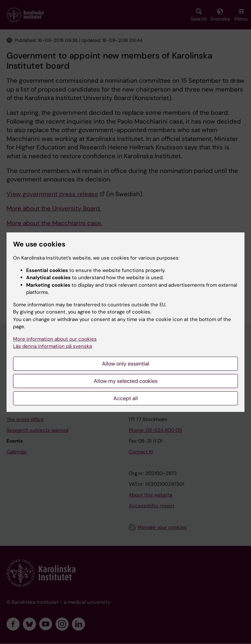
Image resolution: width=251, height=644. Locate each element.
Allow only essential (126, 364)
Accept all (126, 398)
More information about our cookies (55, 339)
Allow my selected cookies (126, 381)
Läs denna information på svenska (52, 346)
